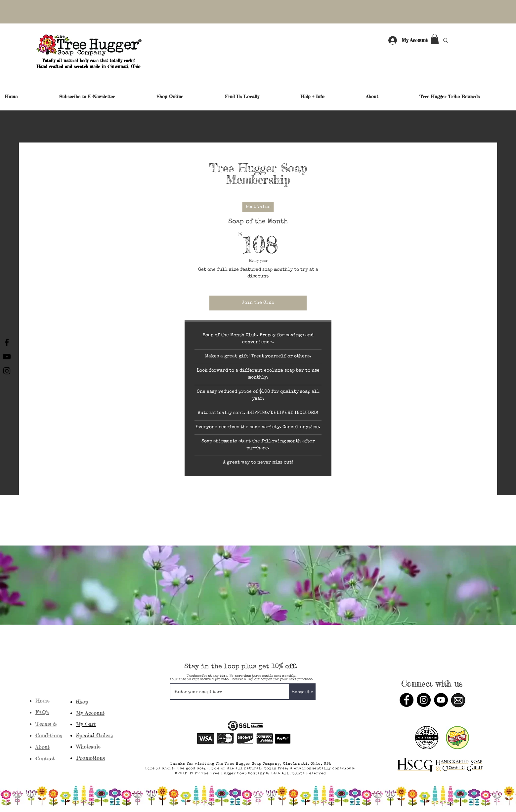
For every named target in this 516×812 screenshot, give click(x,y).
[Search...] (464, 40)
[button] (435, 39)
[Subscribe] (302, 692)
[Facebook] (7, 342)
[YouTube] (7, 357)
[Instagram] (7, 371)
